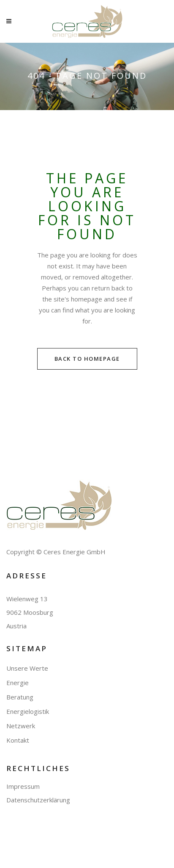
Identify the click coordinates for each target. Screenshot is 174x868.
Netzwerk (21, 726)
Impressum (23, 786)
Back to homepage (87, 359)
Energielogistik (28, 712)
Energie (18, 683)
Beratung (20, 697)
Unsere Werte (27, 668)
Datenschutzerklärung (38, 800)
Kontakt (18, 740)
